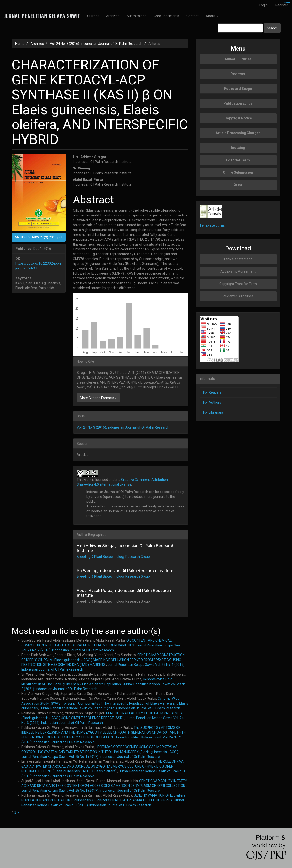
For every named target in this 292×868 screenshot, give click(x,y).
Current (93, 16)
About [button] (212, 16)
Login (263, 5)
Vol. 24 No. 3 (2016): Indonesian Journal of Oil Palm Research (96, 44)
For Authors (212, 402)
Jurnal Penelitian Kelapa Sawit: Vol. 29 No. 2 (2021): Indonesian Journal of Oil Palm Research (110, 708)
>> (22, 812)
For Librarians (213, 412)
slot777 (289, 3)
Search (272, 28)
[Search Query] (240, 28)
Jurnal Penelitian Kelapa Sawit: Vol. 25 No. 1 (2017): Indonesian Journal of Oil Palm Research (91, 757)
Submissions (136, 16)
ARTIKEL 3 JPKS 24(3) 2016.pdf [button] (39, 237)
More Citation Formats (98, 398)
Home (20, 44)
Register (282, 5)
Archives (113, 16)
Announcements (166, 16)
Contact (192, 16)
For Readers (212, 392)
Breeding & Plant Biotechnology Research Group (113, 557)
